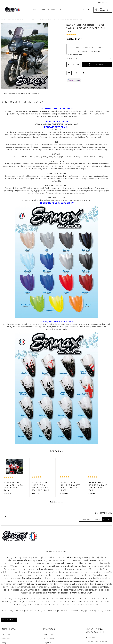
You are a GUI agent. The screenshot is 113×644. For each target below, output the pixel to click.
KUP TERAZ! (97, 65)
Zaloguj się (6, 634)
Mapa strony (49, 639)
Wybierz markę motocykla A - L (47, 10)
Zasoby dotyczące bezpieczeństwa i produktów (21, 93)
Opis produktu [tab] (11, 102)
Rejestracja (6, 639)
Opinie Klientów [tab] (34, 102)
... (69, 10)
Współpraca (49, 634)
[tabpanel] (56, 276)
